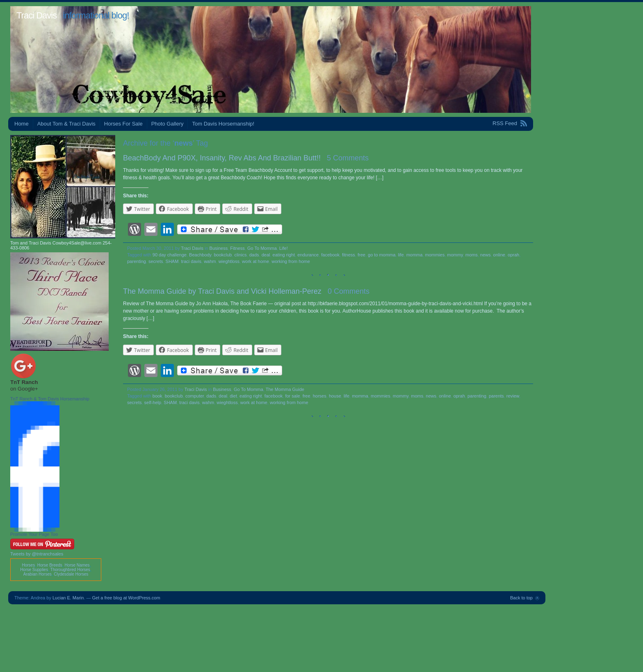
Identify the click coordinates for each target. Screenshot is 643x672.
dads (254, 255)
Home (22, 124)
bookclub (223, 255)
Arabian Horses (38, 574)
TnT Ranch (24, 382)
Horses (28, 565)
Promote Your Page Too (34, 534)
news (486, 255)
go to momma (382, 255)
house (335, 396)
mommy (455, 255)
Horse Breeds (50, 565)
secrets (156, 261)
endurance (308, 255)
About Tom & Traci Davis (66, 124)
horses (320, 396)
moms (472, 255)
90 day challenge (170, 255)
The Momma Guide (285, 389)
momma (415, 255)
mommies (435, 255)
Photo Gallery (168, 124)
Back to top (521, 598)
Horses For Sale (123, 124)
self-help (153, 402)
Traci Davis (36, 15)
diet (233, 396)
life (401, 255)
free (361, 255)
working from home (291, 261)
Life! (284, 248)
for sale (292, 396)
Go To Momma (262, 248)
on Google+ (24, 389)
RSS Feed (505, 123)
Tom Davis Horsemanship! (223, 124)
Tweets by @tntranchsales (37, 554)
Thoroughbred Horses (70, 570)
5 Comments (348, 158)
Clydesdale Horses (71, 574)
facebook (330, 255)
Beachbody (200, 255)
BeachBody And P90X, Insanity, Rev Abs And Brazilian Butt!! (222, 158)
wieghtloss (229, 261)
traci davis (192, 261)
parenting (137, 261)
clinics (241, 255)
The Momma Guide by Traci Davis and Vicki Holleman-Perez (222, 291)
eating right (284, 255)
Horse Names (77, 565)
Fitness (237, 248)
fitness (349, 255)
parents (496, 396)
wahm (210, 261)
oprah (513, 255)
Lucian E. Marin (68, 598)
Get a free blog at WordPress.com (126, 598)
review (513, 396)
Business (219, 248)
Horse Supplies (34, 570)
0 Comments (349, 291)
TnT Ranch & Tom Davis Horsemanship (50, 399)
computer (195, 396)
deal (266, 255)
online (499, 255)
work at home (255, 261)
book (157, 396)
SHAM (172, 261)
